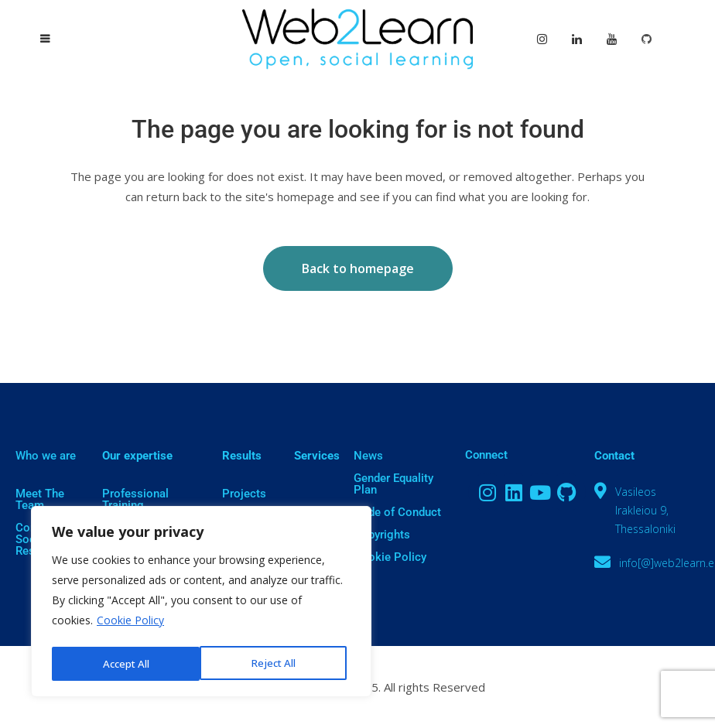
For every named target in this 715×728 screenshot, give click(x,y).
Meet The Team (40, 499)
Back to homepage (358, 268)
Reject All (124, 663)
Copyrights (382, 535)
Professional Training (135, 499)
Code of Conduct (397, 512)
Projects (244, 494)
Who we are (46, 456)
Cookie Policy (130, 624)
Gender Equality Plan (393, 484)
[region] (201, 603)
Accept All (277, 663)
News (368, 456)
